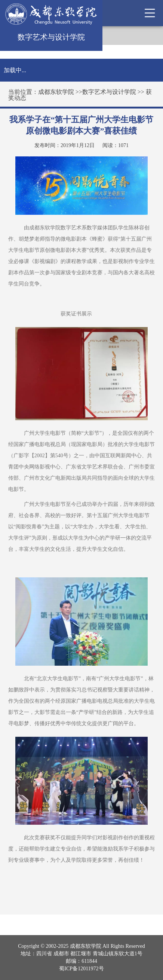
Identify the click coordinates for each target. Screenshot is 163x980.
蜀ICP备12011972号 (81, 969)
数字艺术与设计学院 (109, 92)
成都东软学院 (56, 92)
